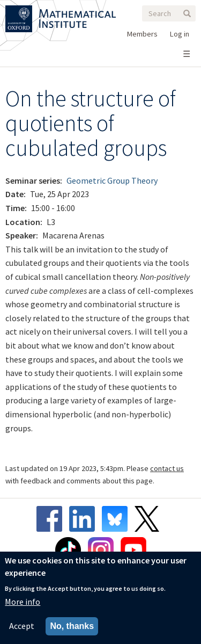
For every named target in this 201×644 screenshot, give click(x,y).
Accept (22, 626)
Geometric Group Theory (112, 180)
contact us (167, 468)
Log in (180, 34)
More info (23, 602)
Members (142, 34)
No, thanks (72, 627)
